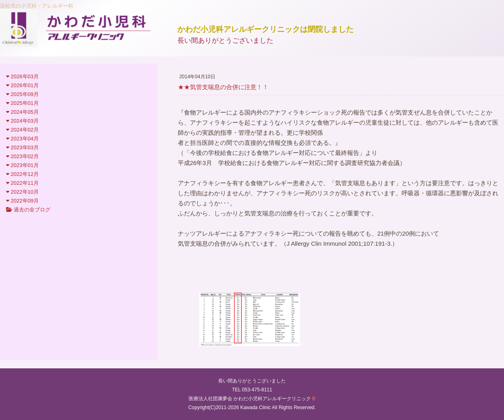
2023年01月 (22, 165)
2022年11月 (22, 183)
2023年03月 (22, 147)
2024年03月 (22, 121)
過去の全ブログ (28, 210)
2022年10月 (22, 192)
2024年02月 (22, 130)
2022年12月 (22, 174)
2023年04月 (22, 139)
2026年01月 (22, 85)
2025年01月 (22, 103)
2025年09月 (22, 94)
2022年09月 (22, 201)
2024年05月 (22, 112)
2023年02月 (22, 156)
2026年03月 (22, 76)
